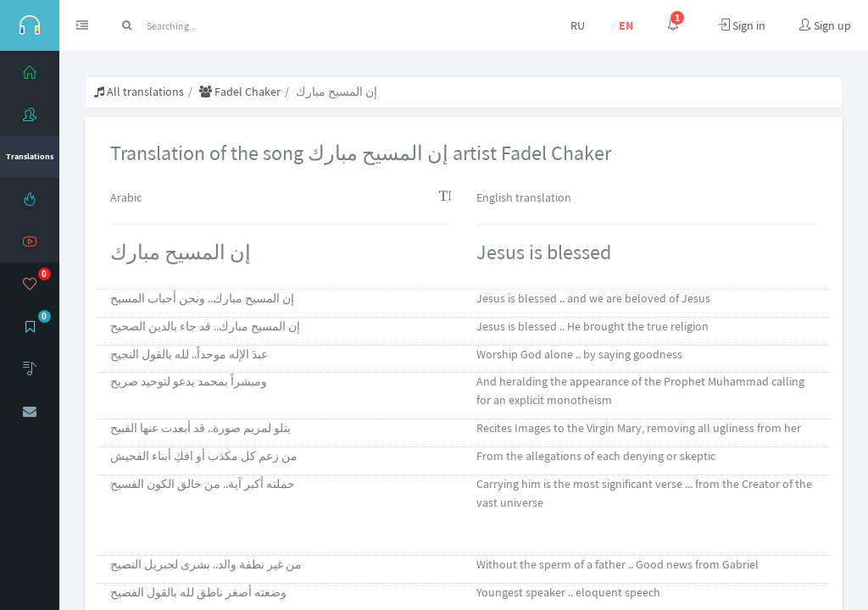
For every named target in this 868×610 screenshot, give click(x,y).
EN (626, 25)
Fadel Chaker (240, 91)
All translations (139, 91)
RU (578, 25)
